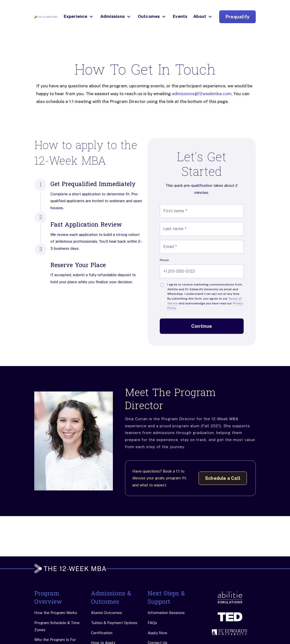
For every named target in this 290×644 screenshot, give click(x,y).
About (200, 16)
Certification (102, 633)
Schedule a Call (223, 478)
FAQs (152, 623)
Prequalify (237, 17)
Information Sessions (166, 613)
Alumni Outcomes (106, 613)
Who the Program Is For (55, 640)
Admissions (112, 16)
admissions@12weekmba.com (202, 94)
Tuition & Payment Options (114, 623)
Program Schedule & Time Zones (57, 626)
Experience (76, 16)
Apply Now (157, 633)
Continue (202, 326)
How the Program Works (56, 613)
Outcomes (149, 16)
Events (180, 16)
